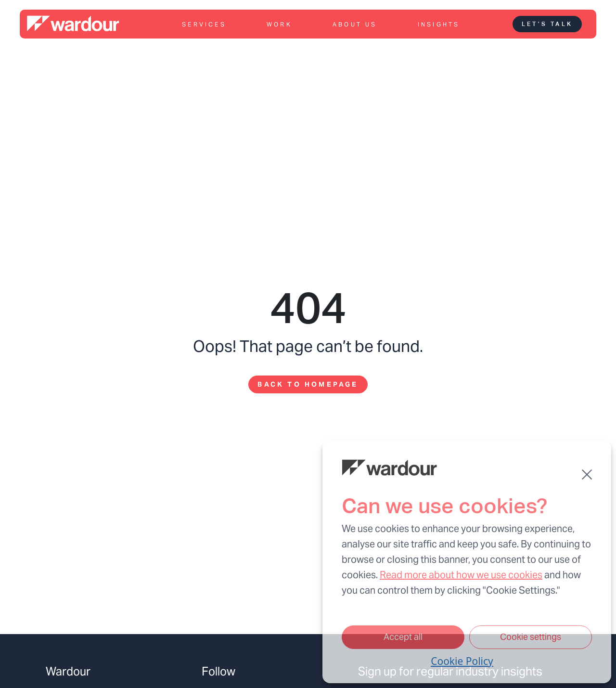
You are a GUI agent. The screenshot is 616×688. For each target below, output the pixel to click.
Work (279, 24)
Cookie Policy (462, 661)
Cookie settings (531, 637)
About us (355, 24)
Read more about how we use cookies (461, 575)
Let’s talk (547, 24)
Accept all (403, 637)
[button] (587, 474)
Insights (439, 24)
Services (204, 24)
